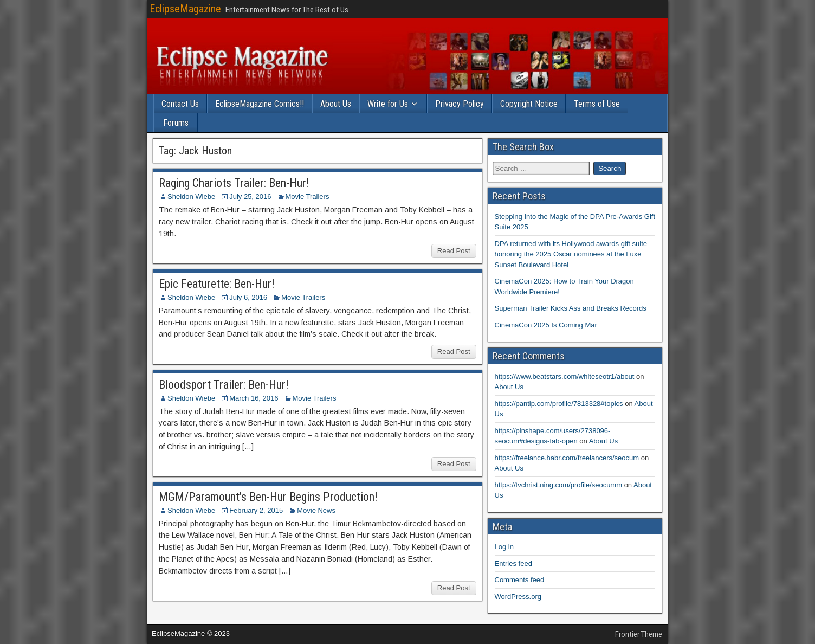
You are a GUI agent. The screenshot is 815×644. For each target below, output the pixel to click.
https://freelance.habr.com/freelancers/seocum (567, 458)
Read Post (454, 251)
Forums (176, 123)
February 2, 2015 (256, 510)
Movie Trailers (308, 197)
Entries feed (513, 563)
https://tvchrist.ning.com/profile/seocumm (559, 485)
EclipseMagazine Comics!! (260, 104)
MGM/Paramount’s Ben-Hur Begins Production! (268, 497)
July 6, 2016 (248, 297)
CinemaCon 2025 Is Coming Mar (546, 325)
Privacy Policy (460, 104)
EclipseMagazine (185, 9)
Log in (504, 547)
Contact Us (180, 104)
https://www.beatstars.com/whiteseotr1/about (565, 376)
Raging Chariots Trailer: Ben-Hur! (234, 183)
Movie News (316, 510)
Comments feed (520, 580)
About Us (336, 104)
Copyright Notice (529, 104)
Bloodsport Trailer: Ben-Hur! (224, 385)
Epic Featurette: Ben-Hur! (217, 284)
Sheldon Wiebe (191, 197)
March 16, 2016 (254, 398)
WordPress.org (518, 597)
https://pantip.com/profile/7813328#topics (559, 404)
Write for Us (388, 104)
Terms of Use (597, 104)
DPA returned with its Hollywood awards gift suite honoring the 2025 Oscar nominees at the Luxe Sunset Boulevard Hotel (571, 254)
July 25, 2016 (250, 197)
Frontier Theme (639, 634)
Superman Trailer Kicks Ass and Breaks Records (571, 308)
